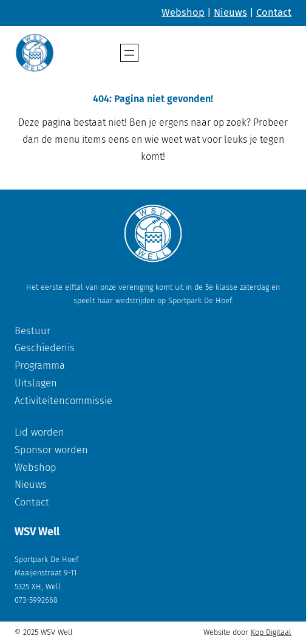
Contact (274, 12)
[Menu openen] (129, 53)
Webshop (183, 12)
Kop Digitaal (271, 632)
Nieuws (230, 12)
